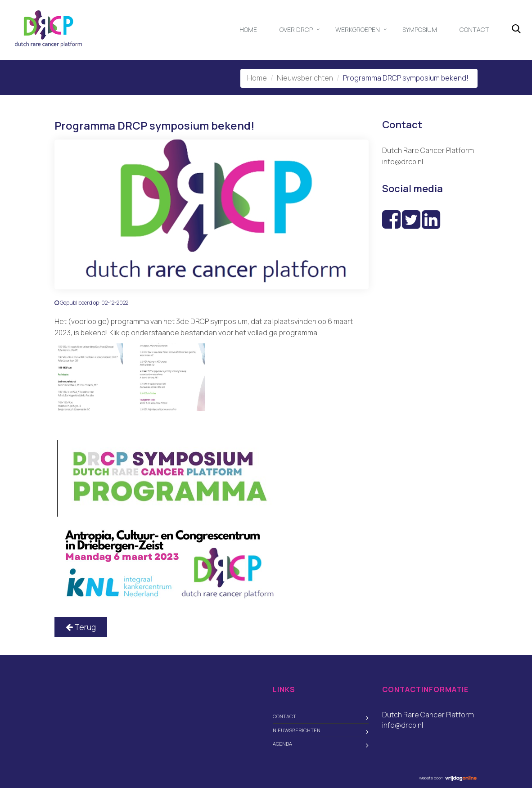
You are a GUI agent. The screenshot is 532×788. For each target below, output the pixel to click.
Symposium (420, 29)
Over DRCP (296, 29)
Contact (474, 29)
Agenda (282, 744)
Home (248, 29)
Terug (81, 627)
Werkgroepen (358, 29)
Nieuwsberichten (305, 78)
